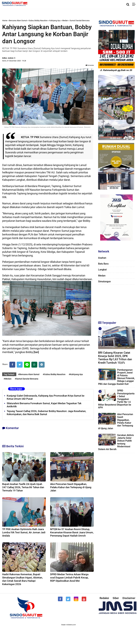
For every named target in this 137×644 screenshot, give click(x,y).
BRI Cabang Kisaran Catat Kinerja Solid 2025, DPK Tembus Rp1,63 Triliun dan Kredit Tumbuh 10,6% (115, 358)
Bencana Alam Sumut (18, 21)
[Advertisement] (116, 301)
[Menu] (135, 4)
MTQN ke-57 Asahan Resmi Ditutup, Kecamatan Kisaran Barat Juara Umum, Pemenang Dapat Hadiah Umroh (72, 532)
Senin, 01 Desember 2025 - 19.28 (14, 61)
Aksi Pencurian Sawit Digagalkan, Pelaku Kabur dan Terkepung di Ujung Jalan (71, 487)
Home (5, 21)
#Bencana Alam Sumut (29, 374)
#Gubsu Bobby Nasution (54, 374)
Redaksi (104, 598)
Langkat (102, 270)
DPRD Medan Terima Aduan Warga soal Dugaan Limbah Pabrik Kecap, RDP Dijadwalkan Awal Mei (69, 578)
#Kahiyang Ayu (76, 374)
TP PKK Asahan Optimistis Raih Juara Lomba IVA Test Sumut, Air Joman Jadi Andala (24, 532)
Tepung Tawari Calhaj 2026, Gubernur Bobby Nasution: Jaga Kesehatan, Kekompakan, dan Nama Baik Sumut (46, 413)
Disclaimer (129, 598)
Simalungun (104, 281)
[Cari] (128, 4)
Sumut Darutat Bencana (80, 21)
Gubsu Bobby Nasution (38, 21)
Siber (116, 598)
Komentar (90, 65)
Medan (65, 21)
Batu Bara (103, 264)
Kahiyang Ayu (55, 21)
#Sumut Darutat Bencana (27, 379)
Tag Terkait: (9, 374)
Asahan (102, 258)
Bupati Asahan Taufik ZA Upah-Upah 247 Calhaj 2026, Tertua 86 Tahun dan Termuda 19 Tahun (23, 487)
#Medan (8, 379)
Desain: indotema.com (69, 625)
